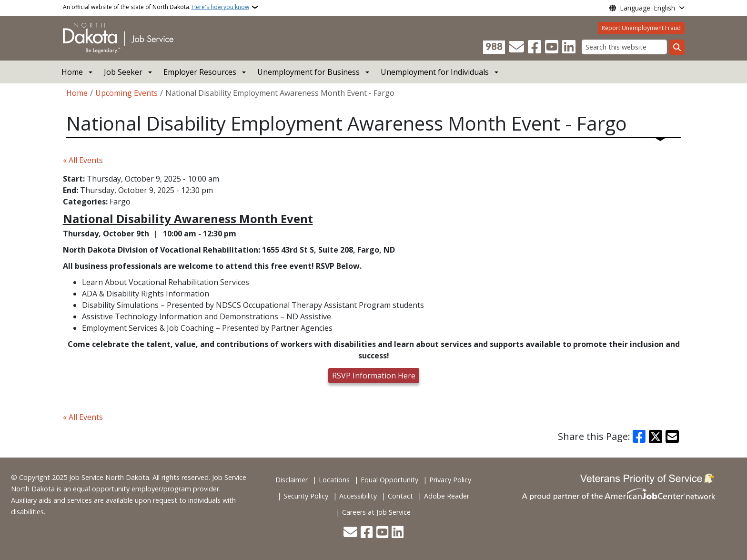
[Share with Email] (672, 437)
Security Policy (306, 496)
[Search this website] (624, 47)
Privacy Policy (450, 480)
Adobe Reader (447, 496)
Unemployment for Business (308, 72)
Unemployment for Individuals (435, 72)
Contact (400, 496)
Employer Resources (200, 72)
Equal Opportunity (389, 480)
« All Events (83, 160)
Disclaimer (292, 480)
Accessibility (358, 496)
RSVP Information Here (374, 376)
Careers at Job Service (376, 512)
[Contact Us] (516, 47)
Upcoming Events (126, 93)
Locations (334, 480)
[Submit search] (677, 47)
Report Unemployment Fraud (641, 28)
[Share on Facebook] (639, 437)
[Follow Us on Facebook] (535, 47)
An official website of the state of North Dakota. (156, 7)
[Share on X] (656, 437)
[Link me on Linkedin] (569, 47)
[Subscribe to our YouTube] (552, 47)
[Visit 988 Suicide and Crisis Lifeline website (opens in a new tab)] (494, 47)
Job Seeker (123, 72)
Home (72, 72)
